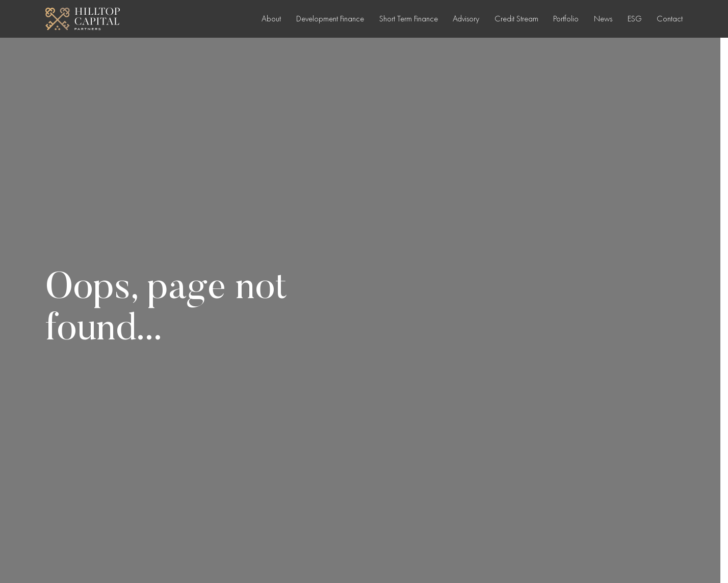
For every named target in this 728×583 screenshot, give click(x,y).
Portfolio (566, 19)
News (603, 19)
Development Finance (330, 19)
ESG (635, 19)
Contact (670, 19)
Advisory (466, 19)
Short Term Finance (409, 19)
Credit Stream (516, 19)
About (271, 19)
